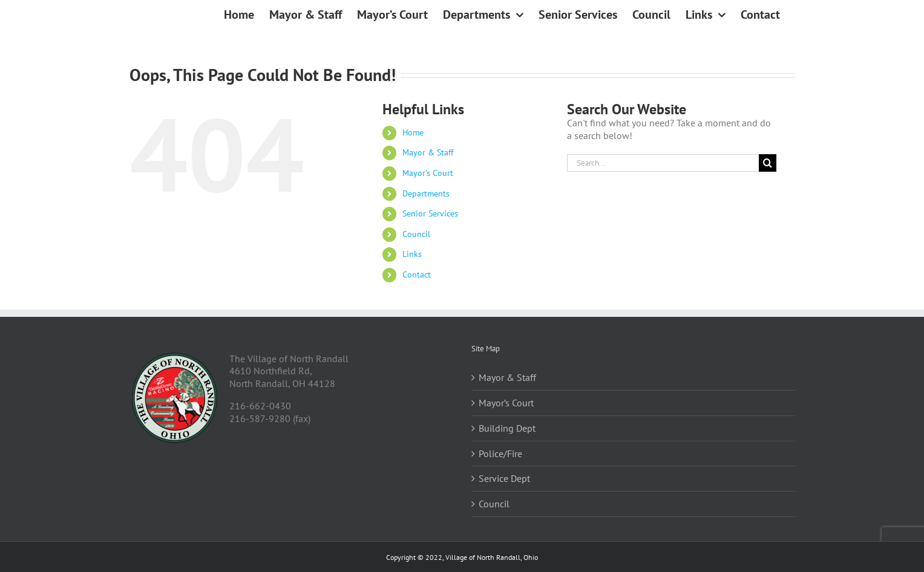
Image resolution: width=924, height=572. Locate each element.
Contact (417, 275)
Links (412, 254)
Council (416, 234)
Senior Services (430, 213)
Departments (426, 193)
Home (413, 132)
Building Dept (507, 428)
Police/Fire (500, 453)
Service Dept (504, 478)
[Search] (768, 163)
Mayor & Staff (428, 152)
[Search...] (663, 163)
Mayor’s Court (428, 173)
